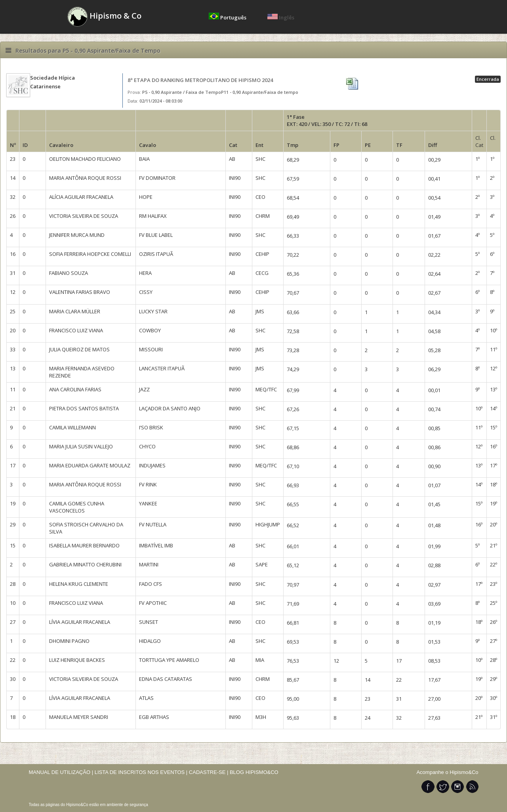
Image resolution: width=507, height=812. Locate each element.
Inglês (281, 17)
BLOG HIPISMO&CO (254, 772)
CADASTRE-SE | (209, 772)
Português (228, 17)
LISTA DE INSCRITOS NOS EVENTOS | (141, 772)
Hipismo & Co (104, 17)
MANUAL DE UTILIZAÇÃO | (61, 772)
